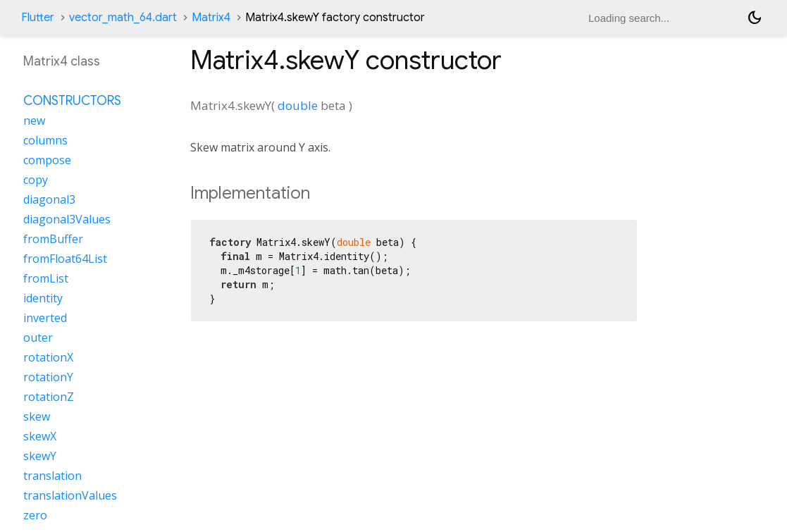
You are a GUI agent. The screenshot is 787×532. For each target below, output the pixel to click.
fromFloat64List (65, 259)
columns (45, 140)
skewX (40, 436)
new (34, 120)
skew (37, 416)
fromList (46, 278)
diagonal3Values (67, 219)
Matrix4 (211, 18)
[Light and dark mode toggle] (755, 18)
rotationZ (49, 397)
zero (35, 515)
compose (47, 160)
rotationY (48, 377)
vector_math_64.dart (123, 18)
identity (43, 298)
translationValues (70, 495)
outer (38, 338)
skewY (40, 456)
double (298, 105)
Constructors (72, 101)
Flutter (38, 18)
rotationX (48, 357)
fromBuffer (53, 239)
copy (36, 180)
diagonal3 (49, 199)
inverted (45, 318)
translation (52, 476)
